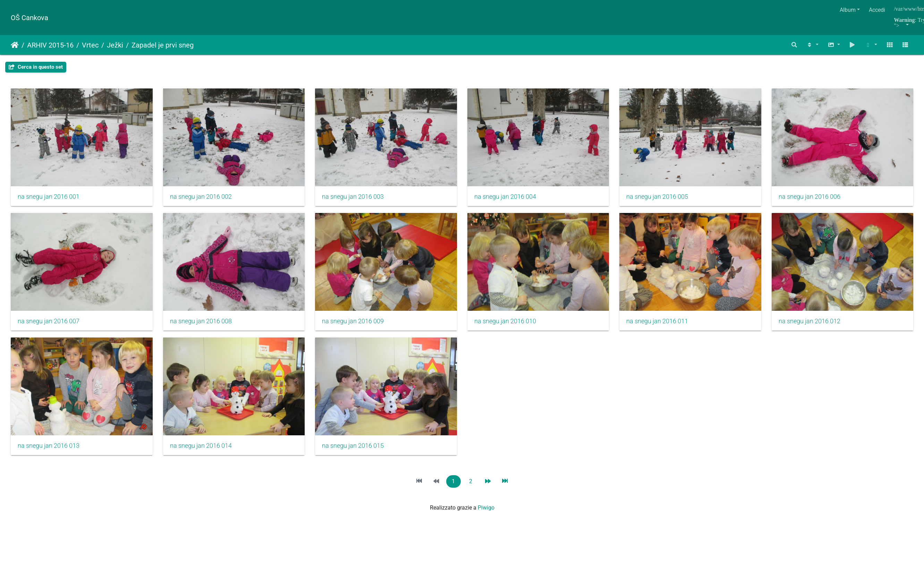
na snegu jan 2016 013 (358, 451)
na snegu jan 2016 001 (49, 198)
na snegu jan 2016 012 (203, 451)
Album (848, 10)
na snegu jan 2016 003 (358, 198)
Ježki (115, 45)
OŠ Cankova (29, 18)
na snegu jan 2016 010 (668, 325)
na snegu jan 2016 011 (49, 451)
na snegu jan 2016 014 (513, 451)
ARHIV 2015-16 (50, 45)
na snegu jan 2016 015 (668, 451)
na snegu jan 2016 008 (358, 325)
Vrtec (90, 45)
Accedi (877, 10)
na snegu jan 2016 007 (203, 325)
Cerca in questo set (36, 67)
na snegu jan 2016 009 (513, 325)
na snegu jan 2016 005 (668, 198)
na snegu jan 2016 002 (203, 198)
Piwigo (486, 513)
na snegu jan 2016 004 (513, 198)
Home (15, 45)
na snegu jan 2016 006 (49, 325)
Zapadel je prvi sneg (163, 45)
